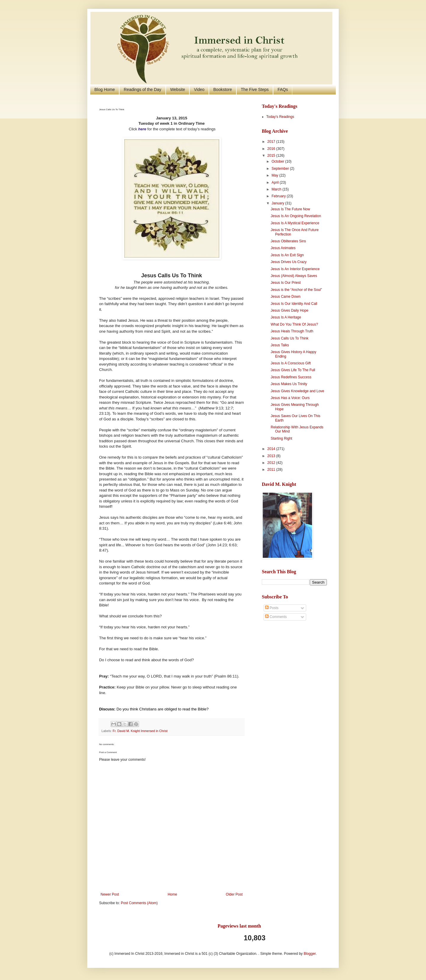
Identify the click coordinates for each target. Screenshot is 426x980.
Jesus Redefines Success (291, 377)
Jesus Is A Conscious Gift (291, 363)
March (277, 189)
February (279, 196)
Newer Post (110, 894)
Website (177, 89)
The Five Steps (255, 89)
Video (199, 89)
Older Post (234, 894)
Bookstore (223, 89)
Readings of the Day (142, 89)
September (281, 169)
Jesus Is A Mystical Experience (295, 223)
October (278, 161)
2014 (272, 449)
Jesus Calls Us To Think (290, 338)
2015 (272, 156)
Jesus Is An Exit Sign (287, 255)
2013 (272, 456)
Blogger (310, 954)
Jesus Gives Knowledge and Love (297, 391)
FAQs (283, 89)
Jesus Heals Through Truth (292, 331)
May (275, 175)
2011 (272, 470)
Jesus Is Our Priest (286, 283)
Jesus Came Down (286, 297)
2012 (272, 463)
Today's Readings (280, 117)
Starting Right (281, 438)
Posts (272, 608)
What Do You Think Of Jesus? (294, 324)
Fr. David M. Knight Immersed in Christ (140, 731)
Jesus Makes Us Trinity (289, 384)
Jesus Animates (283, 248)
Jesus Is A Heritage (286, 317)
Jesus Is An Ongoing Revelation (296, 216)
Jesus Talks (280, 345)
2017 (272, 142)
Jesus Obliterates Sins (288, 241)
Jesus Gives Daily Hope (289, 310)
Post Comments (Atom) (139, 903)
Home (172, 894)
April (276, 182)
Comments (276, 617)
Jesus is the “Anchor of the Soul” (296, 290)
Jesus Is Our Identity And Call (294, 304)
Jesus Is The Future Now (290, 209)
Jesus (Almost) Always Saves (294, 276)
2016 (272, 149)
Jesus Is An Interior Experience (295, 269)
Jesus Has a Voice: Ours (290, 398)
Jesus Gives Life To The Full (293, 370)
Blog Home (105, 89)
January (278, 203)
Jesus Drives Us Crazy (289, 262)
